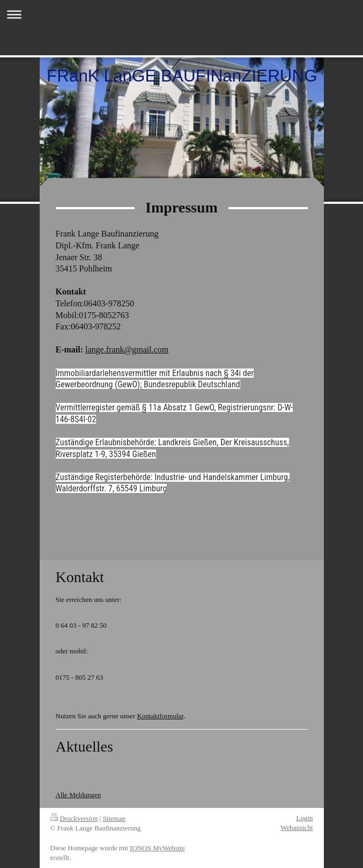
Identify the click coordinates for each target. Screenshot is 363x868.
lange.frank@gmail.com (127, 350)
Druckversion (74, 818)
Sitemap (114, 818)
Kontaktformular (160, 716)
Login (304, 818)
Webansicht (297, 827)
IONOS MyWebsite (157, 848)
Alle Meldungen (79, 795)
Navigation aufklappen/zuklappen (181, 14)
